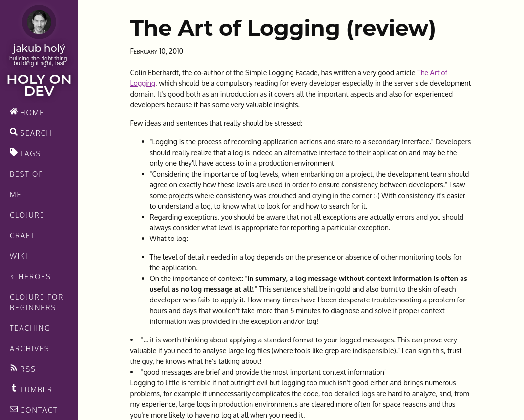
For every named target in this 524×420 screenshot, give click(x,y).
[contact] (39, 410)
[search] (39, 133)
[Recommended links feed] (39, 389)
